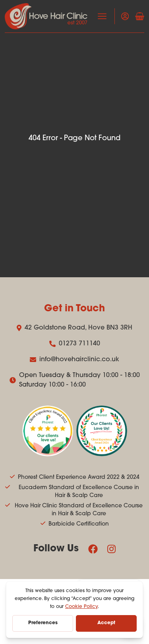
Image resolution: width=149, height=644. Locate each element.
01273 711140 (75, 344)
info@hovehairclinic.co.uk (74, 360)
